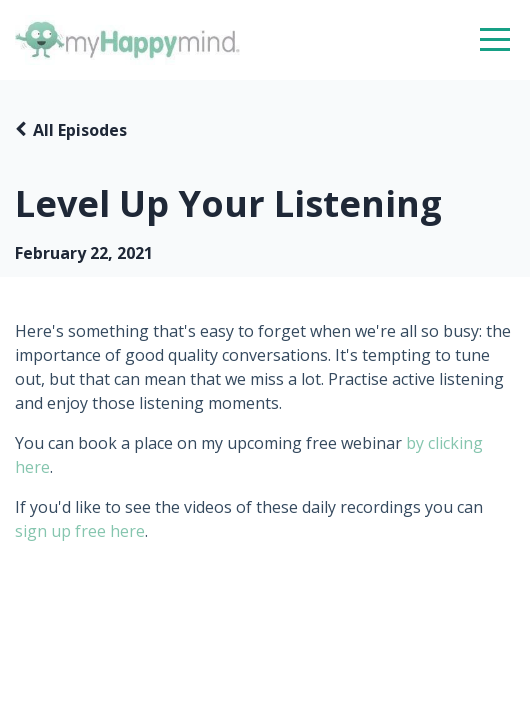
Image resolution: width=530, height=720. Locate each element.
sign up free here (80, 531)
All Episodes (80, 130)
